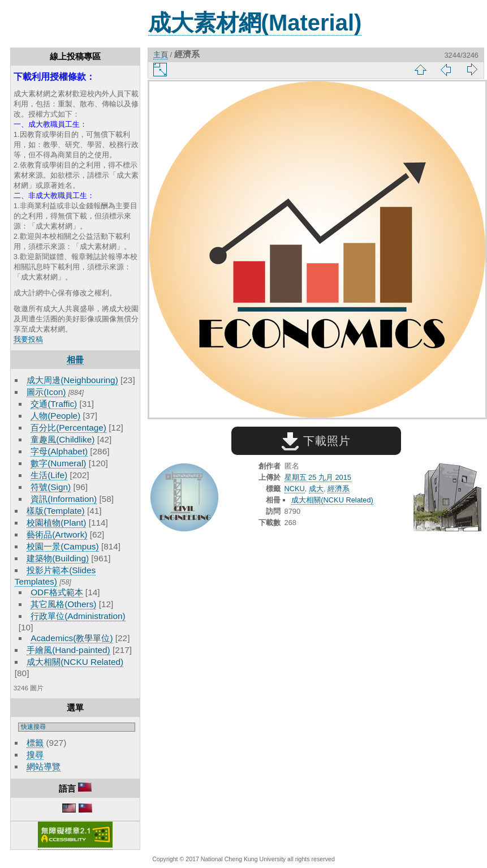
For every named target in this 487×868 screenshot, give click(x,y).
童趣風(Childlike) (63, 439)
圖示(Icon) (46, 392)
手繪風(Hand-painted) (68, 650)
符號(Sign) (51, 487)
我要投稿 (28, 339)
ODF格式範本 (57, 592)
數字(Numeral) (58, 463)
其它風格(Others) (63, 604)
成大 (316, 489)
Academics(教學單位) (72, 638)
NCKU (295, 489)
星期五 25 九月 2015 (318, 477)
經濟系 (339, 489)
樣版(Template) (56, 511)
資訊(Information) (64, 499)
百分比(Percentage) (68, 427)
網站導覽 (44, 766)
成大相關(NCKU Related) (75, 662)
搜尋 (35, 755)
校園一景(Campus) (63, 546)
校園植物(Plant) (56, 523)
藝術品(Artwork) (57, 534)
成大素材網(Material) (255, 23)
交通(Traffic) (54, 404)
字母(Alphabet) (59, 451)
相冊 (75, 360)
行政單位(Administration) (78, 616)
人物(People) (55, 416)
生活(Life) (49, 475)
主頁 (161, 55)
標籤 (35, 743)
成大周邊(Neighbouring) (72, 380)
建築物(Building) (58, 558)
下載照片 (316, 441)
